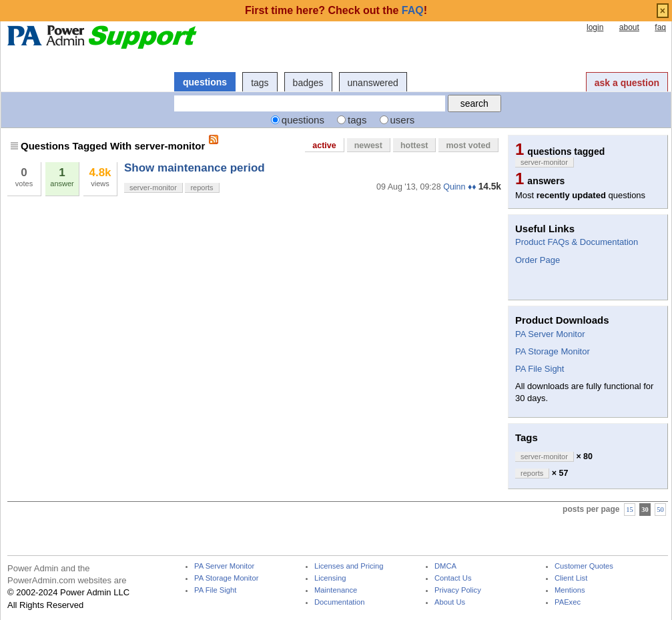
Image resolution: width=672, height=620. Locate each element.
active (324, 145)
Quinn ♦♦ (459, 187)
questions (205, 82)
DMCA (445, 566)
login (595, 27)
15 (630, 510)
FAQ (413, 10)
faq (660, 27)
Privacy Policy (458, 590)
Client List (571, 578)
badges (308, 83)
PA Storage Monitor (553, 351)
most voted (468, 145)
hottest (414, 145)
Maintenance (336, 590)
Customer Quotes (584, 566)
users (403, 120)
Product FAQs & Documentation (577, 242)
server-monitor (153, 188)
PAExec (568, 602)
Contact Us (453, 578)
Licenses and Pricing (349, 566)
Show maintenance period (195, 168)
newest (368, 145)
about (629, 27)
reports (202, 188)
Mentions (570, 590)
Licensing (330, 578)
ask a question (627, 83)
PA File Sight (540, 369)
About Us (450, 602)
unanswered (373, 83)
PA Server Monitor (550, 334)
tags (260, 83)
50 (660, 510)
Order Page (538, 260)
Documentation (339, 602)
